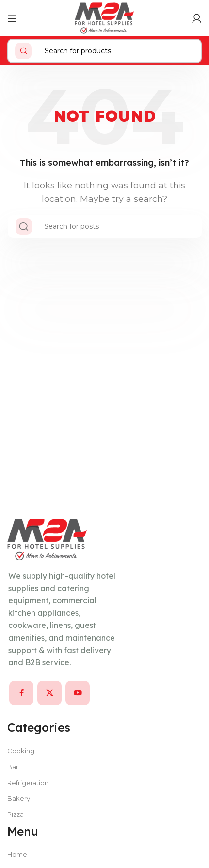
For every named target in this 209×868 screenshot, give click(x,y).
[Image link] (47, 539)
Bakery (19, 798)
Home (17, 854)
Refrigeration (28, 783)
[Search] (104, 51)
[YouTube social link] (78, 693)
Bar (13, 767)
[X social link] (49, 693)
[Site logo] (104, 18)
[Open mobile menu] (12, 18)
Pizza (16, 814)
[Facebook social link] (21, 693)
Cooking (21, 751)
